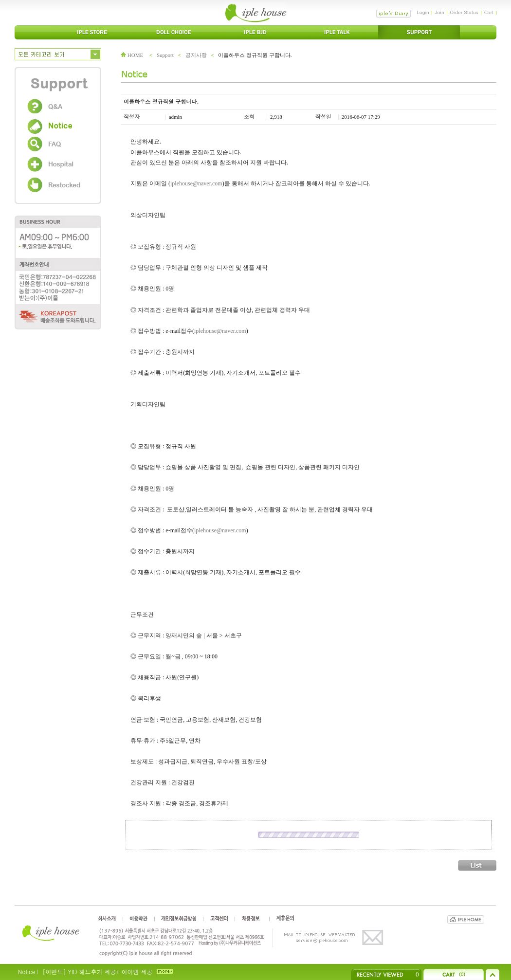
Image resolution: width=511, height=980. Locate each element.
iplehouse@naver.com (196, 183)
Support (165, 55)
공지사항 (196, 55)
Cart (489, 12)
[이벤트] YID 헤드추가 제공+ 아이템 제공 (97, 971)
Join (440, 12)
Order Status (464, 12)
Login (423, 12)
